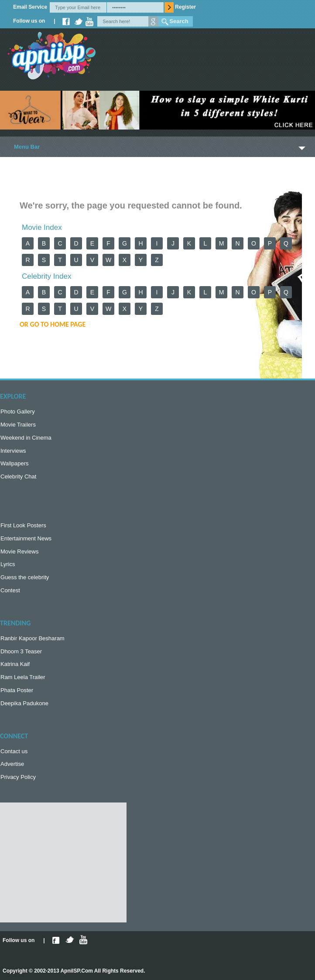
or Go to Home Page (53, 324)
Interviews (13, 451)
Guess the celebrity (25, 577)
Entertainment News (26, 538)
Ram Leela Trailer (23, 677)
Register (185, 7)
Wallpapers (15, 463)
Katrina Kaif (15, 664)
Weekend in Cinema (26, 438)
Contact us (14, 751)
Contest (10, 590)
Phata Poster (17, 690)
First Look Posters (23, 525)
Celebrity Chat (18, 476)
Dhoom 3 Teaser (21, 651)
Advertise (12, 764)
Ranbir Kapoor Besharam (33, 638)
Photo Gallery (18, 411)
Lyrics (8, 564)
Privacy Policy (18, 777)
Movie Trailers (18, 425)
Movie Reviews (19, 551)
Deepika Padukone (24, 703)
